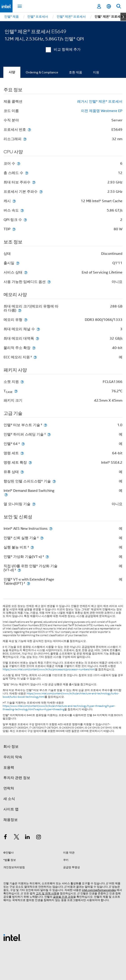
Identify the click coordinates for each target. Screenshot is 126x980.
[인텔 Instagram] (39, 838)
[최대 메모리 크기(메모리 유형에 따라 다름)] (20, 310)
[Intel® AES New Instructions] (51, 528)
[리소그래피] (25, 139)
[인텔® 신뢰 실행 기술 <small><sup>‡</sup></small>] (42, 538)
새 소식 (9, 799)
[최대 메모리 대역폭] (37, 338)
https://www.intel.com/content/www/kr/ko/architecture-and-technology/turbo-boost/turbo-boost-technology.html (61, 695)
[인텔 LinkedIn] (28, 838)
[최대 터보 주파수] (34, 182)
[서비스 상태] (26, 272)
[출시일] (18, 263)
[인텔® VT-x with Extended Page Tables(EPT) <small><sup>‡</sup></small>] (28, 583)
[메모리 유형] (26, 320)
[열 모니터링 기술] (34, 504)
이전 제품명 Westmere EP (102, 111)
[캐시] (14, 201)
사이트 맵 (11, 809)
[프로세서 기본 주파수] (41, 192)
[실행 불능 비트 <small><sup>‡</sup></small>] (32, 547)
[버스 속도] (22, 210)
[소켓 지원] (22, 382)
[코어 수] (19, 163)
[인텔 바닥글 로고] (12, 937)
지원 (96, 72)
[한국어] (109, 6)
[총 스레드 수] (27, 173)
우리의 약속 (13, 757)
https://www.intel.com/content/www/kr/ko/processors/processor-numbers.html (49, 669)
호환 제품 (76, 72)
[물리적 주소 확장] (34, 348)
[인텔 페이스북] (5, 838)
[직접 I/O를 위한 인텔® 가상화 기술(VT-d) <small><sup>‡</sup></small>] (19, 570)
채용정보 (11, 820)
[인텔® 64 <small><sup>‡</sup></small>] (23, 444)
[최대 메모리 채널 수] (38, 329)
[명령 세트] (22, 453)
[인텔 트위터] (17, 838)
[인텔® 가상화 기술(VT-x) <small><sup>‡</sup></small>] (47, 557)
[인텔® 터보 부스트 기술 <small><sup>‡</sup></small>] (45, 425)
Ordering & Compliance (42, 72)
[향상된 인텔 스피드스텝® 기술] (54, 481)
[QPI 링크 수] (25, 220)
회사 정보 (11, 747)
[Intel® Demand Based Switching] (6, 495)
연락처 (9, 788)
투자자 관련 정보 (17, 778)
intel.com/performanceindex (99, 890)
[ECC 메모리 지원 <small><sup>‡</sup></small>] (35, 357)
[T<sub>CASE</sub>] (16, 391)
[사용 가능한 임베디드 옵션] (49, 282)
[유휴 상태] (22, 472)
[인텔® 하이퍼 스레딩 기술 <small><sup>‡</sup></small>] (49, 434)
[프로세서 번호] (29, 130)
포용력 (9, 768)
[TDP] (14, 229)
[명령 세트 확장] (30, 462)
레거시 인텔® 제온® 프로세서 (100, 102)
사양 (12, 72)
